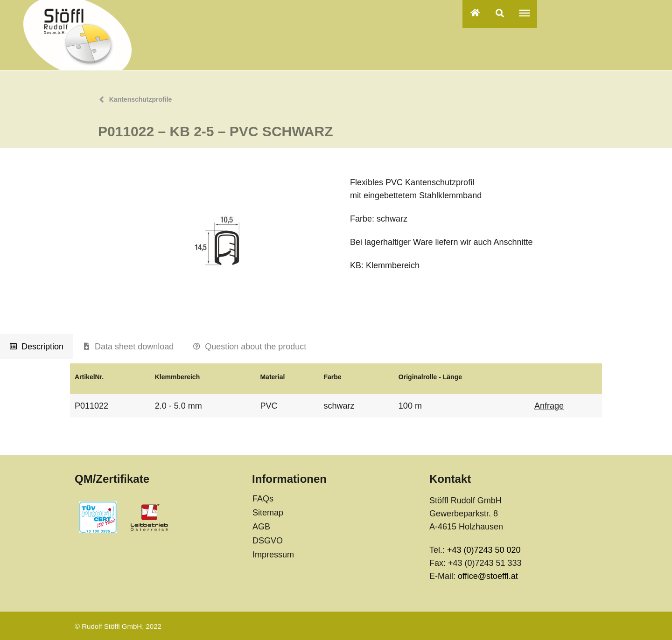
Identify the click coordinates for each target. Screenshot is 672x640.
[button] (500, 13)
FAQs (263, 499)
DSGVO (268, 541)
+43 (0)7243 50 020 (484, 550)
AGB (261, 527)
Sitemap (268, 513)
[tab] (37, 347)
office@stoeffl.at (488, 576)
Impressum (273, 555)
